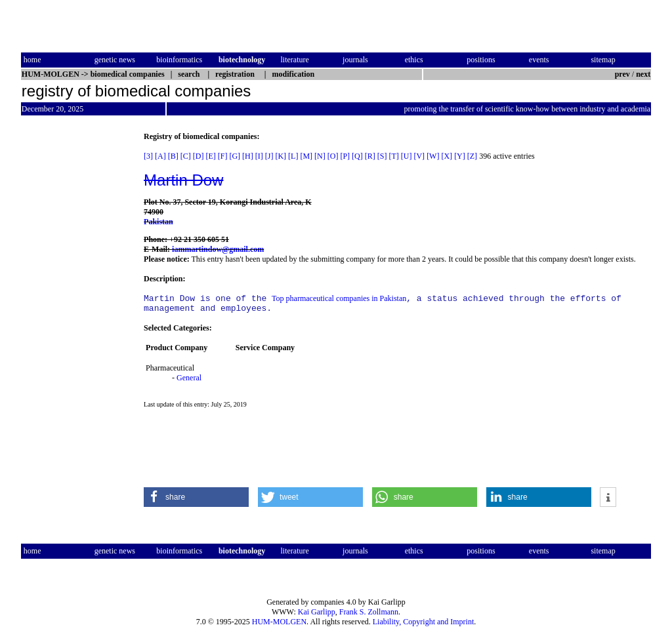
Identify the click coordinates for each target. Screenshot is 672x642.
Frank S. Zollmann (369, 612)
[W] (433, 156)
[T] (393, 156)
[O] (333, 156)
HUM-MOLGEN (279, 622)
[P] (345, 156)
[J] (269, 156)
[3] (148, 156)
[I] (259, 156)
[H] (248, 156)
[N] (320, 156)
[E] (210, 156)
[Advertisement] (76, 329)
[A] (160, 156)
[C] (186, 156)
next (643, 74)
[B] (173, 156)
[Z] (472, 156)
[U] (407, 156)
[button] (196, 501)
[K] (281, 156)
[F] (223, 156)
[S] (382, 156)
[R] (370, 156)
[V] (419, 156)
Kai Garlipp (317, 612)
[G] (235, 156)
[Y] (460, 156)
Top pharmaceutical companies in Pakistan (339, 300)
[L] (293, 156)
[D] (199, 156)
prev (622, 74)
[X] (447, 156)
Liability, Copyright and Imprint (424, 622)
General (189, 382)
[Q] (357, 156)
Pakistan (158, 222)
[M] (306, 156)
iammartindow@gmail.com (218, 249)
